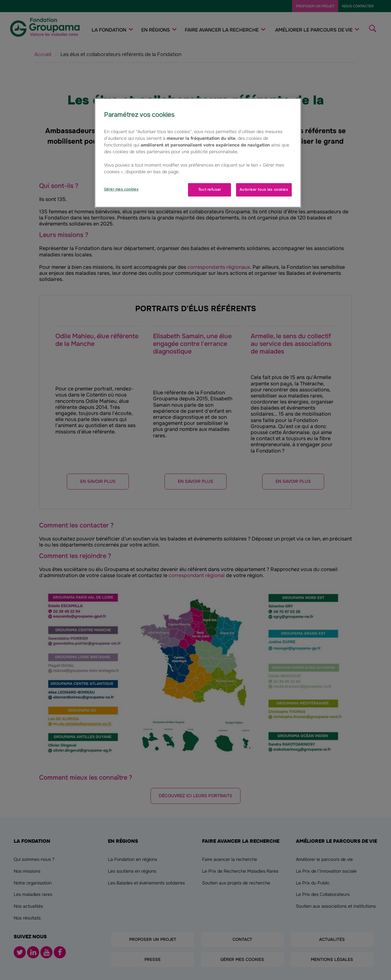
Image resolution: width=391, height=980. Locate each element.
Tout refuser (210, 190)
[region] (198, 153)
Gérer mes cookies (121, 189)
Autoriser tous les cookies (264, 190)
